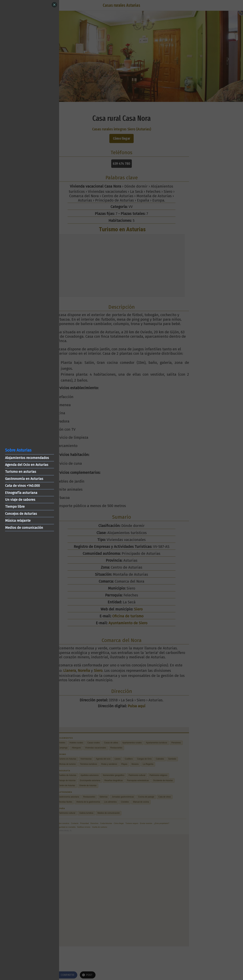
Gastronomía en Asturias (24, 479)
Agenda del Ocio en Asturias (27, 465)
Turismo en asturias (21, 472)
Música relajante (18, 521)
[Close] (54, 5)
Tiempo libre (15, 507)
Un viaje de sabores (20, 500)
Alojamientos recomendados (27, 458)
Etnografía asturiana (21, 493)
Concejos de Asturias (21, 514)
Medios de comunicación (24, 528)
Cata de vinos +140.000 (22, 486)
